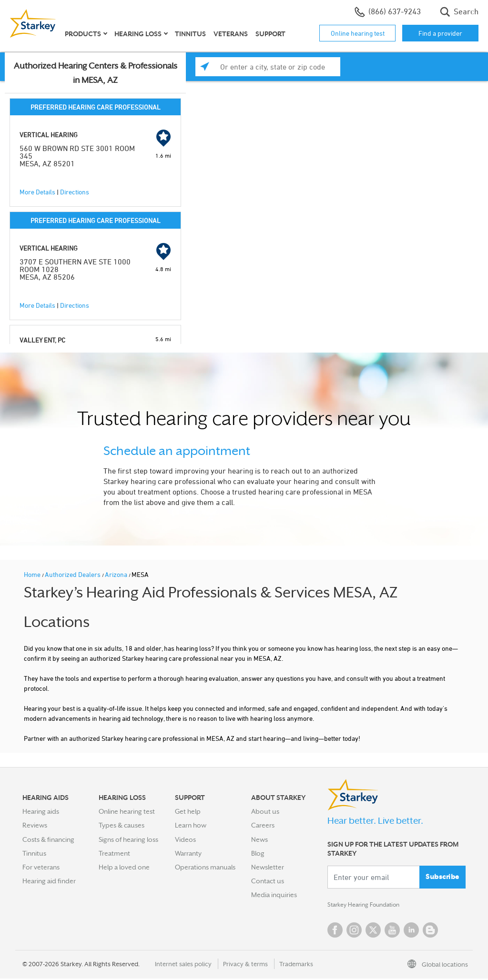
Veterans (231, 34)
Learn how (191, 825)
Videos (185, 839)
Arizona (117, 574)
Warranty (188, 853)
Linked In (411, 931)
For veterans (41, 867)
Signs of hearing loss (128, 839)
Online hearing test (358, 33)
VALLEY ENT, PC (42, 340)
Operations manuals (205, 867)
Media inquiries (274, 895)
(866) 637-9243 (388, 12)
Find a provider (440, 33)
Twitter (373, 931)
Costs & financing (48, 839)
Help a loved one (124, 867)
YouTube (392, 931)
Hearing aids (41, 811)
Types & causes (122, 825)
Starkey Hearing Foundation (369, 906)
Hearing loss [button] (138, 34)
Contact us (268, 881)
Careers (263, 825)
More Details (37, 192)
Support (270, 34)
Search (459, 12)
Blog (258, 853)
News (259, 839)
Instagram (354, 931)
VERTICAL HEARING (49, 135)
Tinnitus (190, 34)
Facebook (335, 931)
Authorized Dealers (73, 574)
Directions (75, 192)
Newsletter (268, 867)
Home (33, 574)
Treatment (114, 853)
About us (265, 811)
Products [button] (83, 34)
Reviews (35, 825)
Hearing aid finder (49, 881)
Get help (188, 811)
